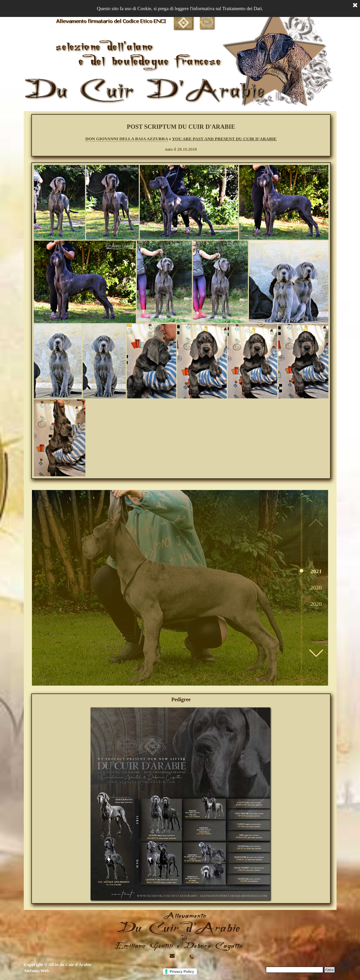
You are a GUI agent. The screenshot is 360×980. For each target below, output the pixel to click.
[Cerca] (295, 970)
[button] (316, 653)
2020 (316, 588)
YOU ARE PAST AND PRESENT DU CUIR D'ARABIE (224, 139)
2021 (316, 571)
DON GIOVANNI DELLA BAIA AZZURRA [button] (127, 139)
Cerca (330, 970)
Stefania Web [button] (37, 971)
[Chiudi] (355, 6)
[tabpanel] (181, 137)
